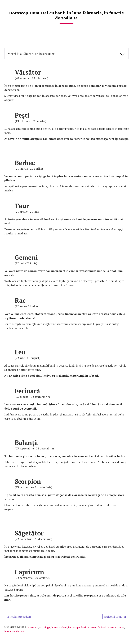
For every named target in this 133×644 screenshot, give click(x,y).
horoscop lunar (116, 627)
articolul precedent (19, 617)
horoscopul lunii (77, 627)
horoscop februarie (15, 631)
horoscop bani (59, 627)
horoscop (33, 627)
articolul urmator (115, 617)
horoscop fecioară (97, 627)
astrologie (45, 627)
